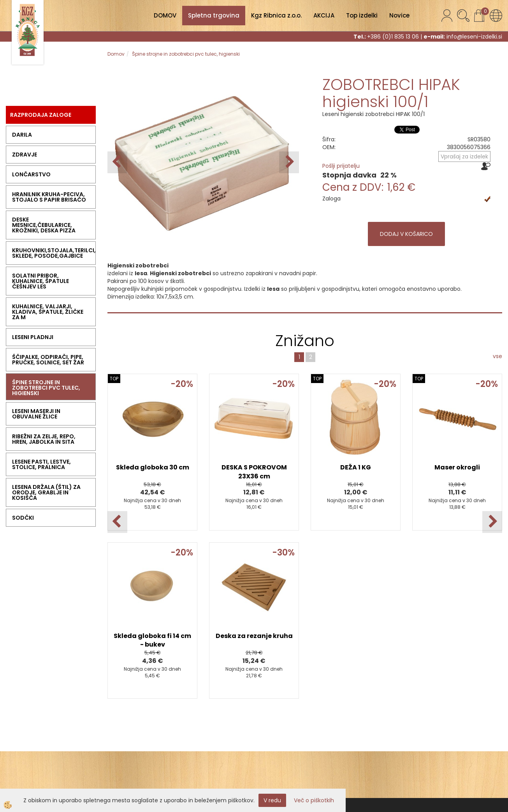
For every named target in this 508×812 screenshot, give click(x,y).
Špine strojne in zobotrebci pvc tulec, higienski (186, 54)
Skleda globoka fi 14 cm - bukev (152, 640)
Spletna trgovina (214, 15)
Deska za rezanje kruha (254, 636)
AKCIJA (324, 15)
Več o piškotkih (314, 800)
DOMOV (165, 15)
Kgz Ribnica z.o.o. (276, 15)
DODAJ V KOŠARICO (406, 234)
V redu (272, 800)
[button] (289, 162)
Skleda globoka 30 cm (153, 467)
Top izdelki (362, 15)
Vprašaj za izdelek (464, 156)
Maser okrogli (457, 467)
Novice (399, 15)
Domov (116, 54)
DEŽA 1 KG (356, 467)
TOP (114, 379)
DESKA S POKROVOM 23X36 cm (254, 472)
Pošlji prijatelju (341, 166)
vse (497, 356)
